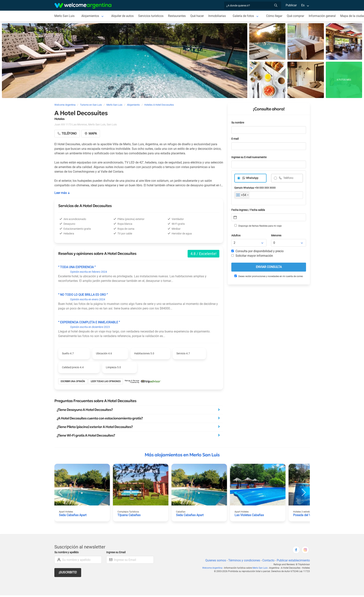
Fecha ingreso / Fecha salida (249, 210)
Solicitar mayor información (252, 256)
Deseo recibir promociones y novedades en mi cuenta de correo (268, 276)
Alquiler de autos (122, 16)
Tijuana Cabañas (129, 515)
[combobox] (242, 195)
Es (303, 5)
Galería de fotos (244, 16)
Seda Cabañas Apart (73, 515)
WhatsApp (252, 178)
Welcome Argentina (213, 568)
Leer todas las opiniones (106, 381)
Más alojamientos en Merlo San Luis (182, 455)
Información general (324, 16)
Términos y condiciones (243, 560)
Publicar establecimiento (293, 560)
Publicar (291, 5)
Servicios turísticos (151, 16)
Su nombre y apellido (67, 552)
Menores (276, 236)
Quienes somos (215, 560)
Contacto (268, 560)
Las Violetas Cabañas (249, 515)
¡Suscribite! (68, 572)
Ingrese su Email (116, 552)
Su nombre (238, 123)
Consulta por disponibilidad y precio (258, 251)
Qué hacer (198, 16)
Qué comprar (297, 16)
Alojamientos (90, 16)
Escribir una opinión (73, 381)
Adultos (236, 236)
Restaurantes (178, 16)
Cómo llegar (275, 16)
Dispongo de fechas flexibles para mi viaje (258, 226)
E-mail (235, 139)
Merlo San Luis (64, 16)
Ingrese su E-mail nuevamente (250, 157)
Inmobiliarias (218, 16)
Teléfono (288, 178)
